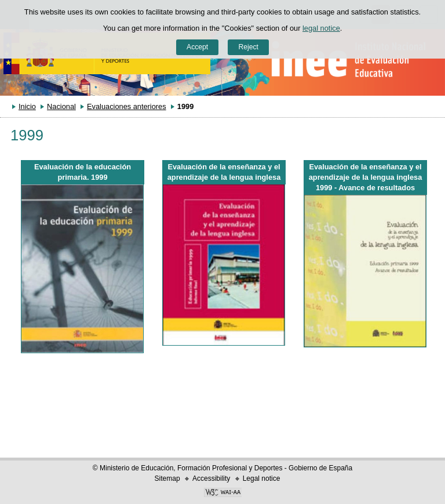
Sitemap (167, 478)
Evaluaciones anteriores (127, 106)
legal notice (321, 28)
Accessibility (211, 478)
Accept (197, 47)
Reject (248, 47)
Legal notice (262, 478)
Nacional (61, 106)
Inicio (27, 106)
